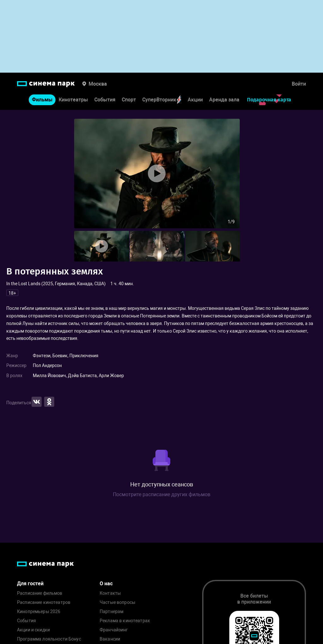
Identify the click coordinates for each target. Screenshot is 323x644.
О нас (106, 584)
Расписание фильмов (40, 593)
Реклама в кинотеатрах (125, 621)
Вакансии (110, 639)
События (105, 100)
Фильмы (42, 100)
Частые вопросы (117, 602)
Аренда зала (224, 100)
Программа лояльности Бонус (49, 639)
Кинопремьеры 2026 (39, 612)
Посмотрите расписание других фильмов (162, 494)
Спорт (129, 100)
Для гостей (30, 584)
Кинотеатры (73, 100)
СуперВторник (162, 100)
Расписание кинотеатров (44, 602)
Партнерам (112, 612)
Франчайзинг (114, 630)
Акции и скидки (33, 630)
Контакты (110, 593)
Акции (195, 100)
